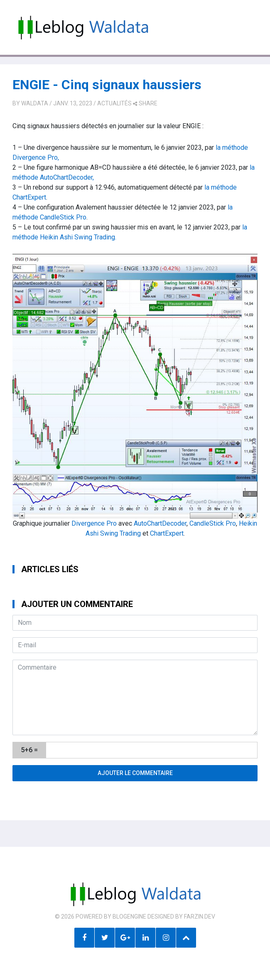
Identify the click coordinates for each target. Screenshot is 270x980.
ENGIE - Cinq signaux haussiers (107, 85)
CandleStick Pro (213, 523)
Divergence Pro (94, 523)
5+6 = (29, 750)
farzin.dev (200, 917)
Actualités (114, 103)
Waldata (35, 103)
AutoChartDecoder (160, 523)
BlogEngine (129, 917)
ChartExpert (167, 533)
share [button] (145, 103)
